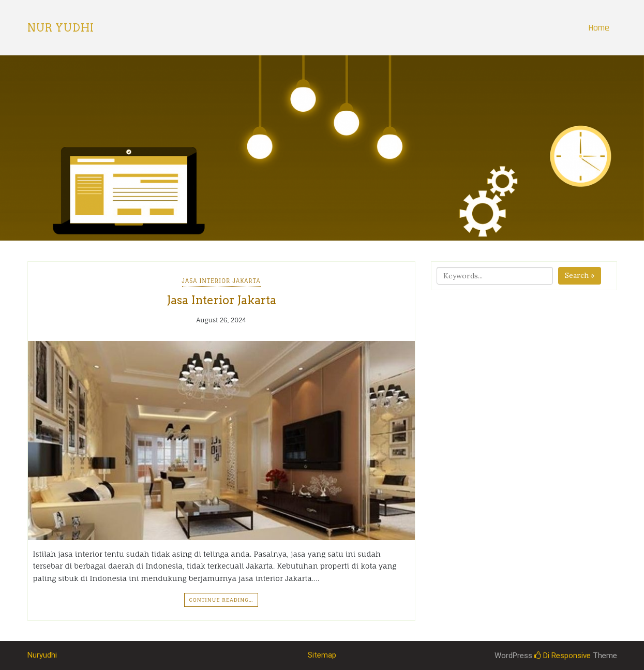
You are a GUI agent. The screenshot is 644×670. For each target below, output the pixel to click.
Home (599, 28)
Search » (580, 275)
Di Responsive (563, 656)
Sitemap (322, 655)
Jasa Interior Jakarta (221, 281)
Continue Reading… (221, 600)
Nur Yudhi (61, 28)
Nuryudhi (42, 655)
